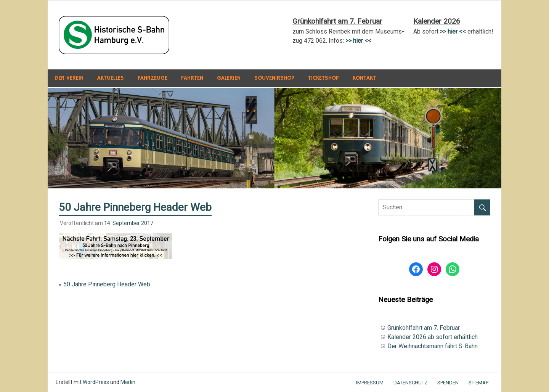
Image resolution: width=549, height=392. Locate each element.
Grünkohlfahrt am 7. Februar (424, 328)
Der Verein (69, 78)
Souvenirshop (274, 78)
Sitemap (478, 383)
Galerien (229, 78)
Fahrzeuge (152, 78)
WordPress (96, 382)
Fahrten (192, 78)
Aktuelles (111, 78)
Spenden (448, 383)
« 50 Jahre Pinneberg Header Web (104, 284)
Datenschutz (410, 383)
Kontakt (364, 78)
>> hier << (453, 31)
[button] (114, 35)
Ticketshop (323, 78)
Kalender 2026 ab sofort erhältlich (433, 337)
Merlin (128, 382)
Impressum (370, 383)
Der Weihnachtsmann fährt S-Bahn (433, 346)
